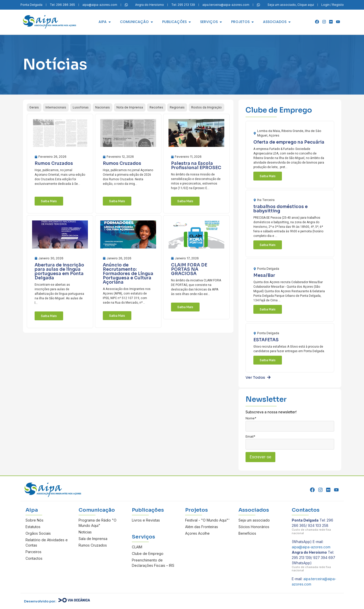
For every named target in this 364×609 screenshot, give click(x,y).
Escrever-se (260, 457)
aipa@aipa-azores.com (311, 547)
